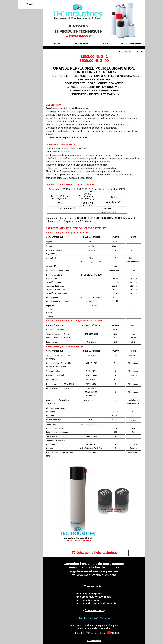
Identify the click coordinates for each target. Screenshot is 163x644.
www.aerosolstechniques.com (94, 575)
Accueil (57, 43)
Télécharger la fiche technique (95, 553)
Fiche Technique (82, 43)
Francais (30, 4)
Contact (106, 43)
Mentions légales (94, 641)
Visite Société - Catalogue (131, 43)
